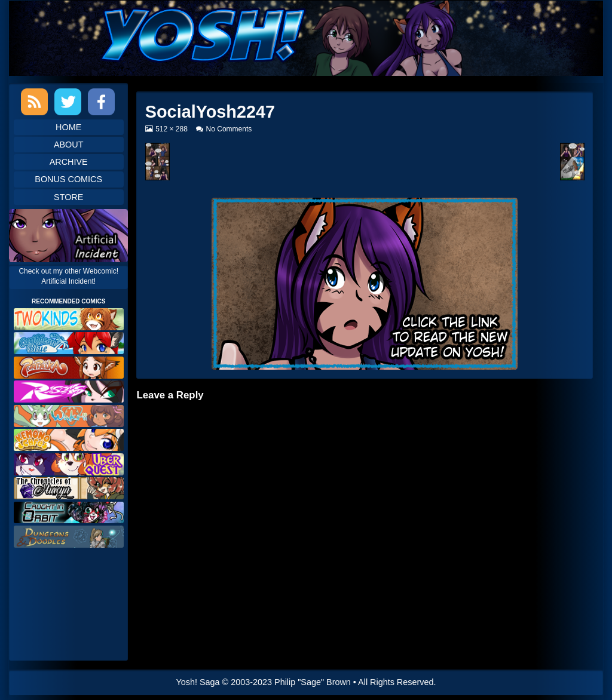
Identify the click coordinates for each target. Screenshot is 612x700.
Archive (69, 162)
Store (68, 197)
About (69, 145)
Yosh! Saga (198, 682)
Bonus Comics (68, 179)
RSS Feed (34, 102)
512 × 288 (171, 129)
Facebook (101, 102)
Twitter (68, 102)
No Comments (229, 129)
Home (68, 127)
